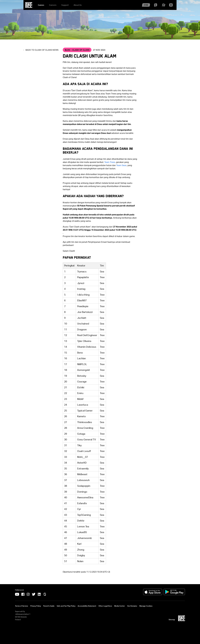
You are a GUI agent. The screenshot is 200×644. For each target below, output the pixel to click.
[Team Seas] (121, 165)
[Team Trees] (110, 162)
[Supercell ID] (171, 6)
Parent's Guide (49, 606)
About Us (78, 5)
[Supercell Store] (146, 7)
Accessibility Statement (87, 606)
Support (65, 5)
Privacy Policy (36, 606)
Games (41, 5)
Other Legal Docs (105, 606)
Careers (53, 5)
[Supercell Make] (163, 6)
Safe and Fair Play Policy (66, 606)
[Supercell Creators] (156, 6)
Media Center (120, 606)
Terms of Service (22, 606)
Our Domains (132, 606)
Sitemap (172, 620)
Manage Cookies (146, 606)
